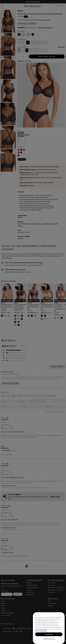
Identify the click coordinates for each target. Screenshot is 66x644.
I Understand (49, 634)
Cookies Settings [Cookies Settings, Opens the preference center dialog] (49, 639)
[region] (49, 628)
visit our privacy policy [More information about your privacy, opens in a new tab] (41, 631)
